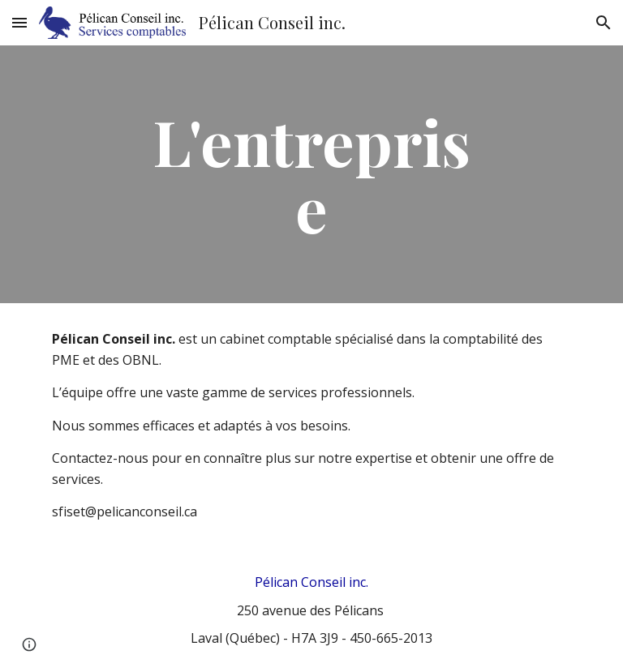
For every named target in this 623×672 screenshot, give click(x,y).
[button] (19, 22)
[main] (311, 174)
